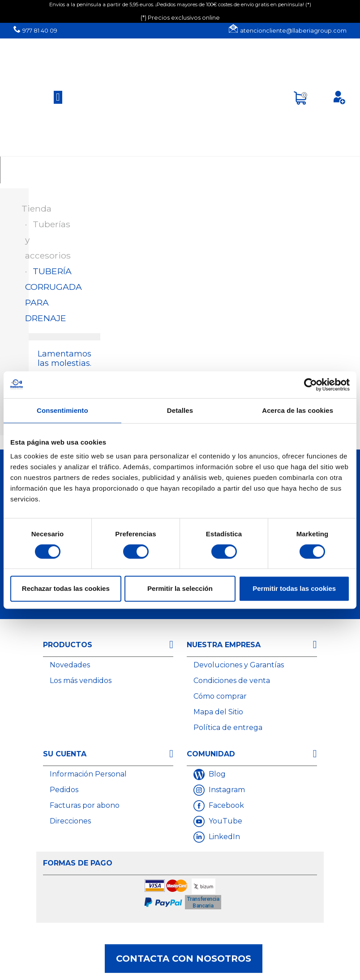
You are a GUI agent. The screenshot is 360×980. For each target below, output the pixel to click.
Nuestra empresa (224, 645)
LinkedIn (223, 837)
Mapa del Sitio (218, 712)
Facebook (225, 805)
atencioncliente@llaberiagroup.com (293, 31)
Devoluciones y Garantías (239, 665)
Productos (68, 645)
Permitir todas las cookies (294, 588)
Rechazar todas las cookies (66, 588)
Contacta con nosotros (184, 959)
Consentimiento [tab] (62, 410)
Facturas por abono (85, 805)
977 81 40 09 (40, 31)
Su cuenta (65, 754)
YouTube (225, 821)
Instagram (226, 790)
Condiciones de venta (232, 681)
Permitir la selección (180, 588)
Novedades (70, 665)
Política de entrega (228, 728)
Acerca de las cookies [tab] (298, 410)
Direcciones (70, 821)
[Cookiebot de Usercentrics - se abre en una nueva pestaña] (311, 385)
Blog (216, 774)
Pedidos (64, 790)
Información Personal (88, 774)
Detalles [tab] (180, 410)
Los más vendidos (81, 681)
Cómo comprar (220, 696)
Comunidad (211, 754)
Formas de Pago (78, 863)
